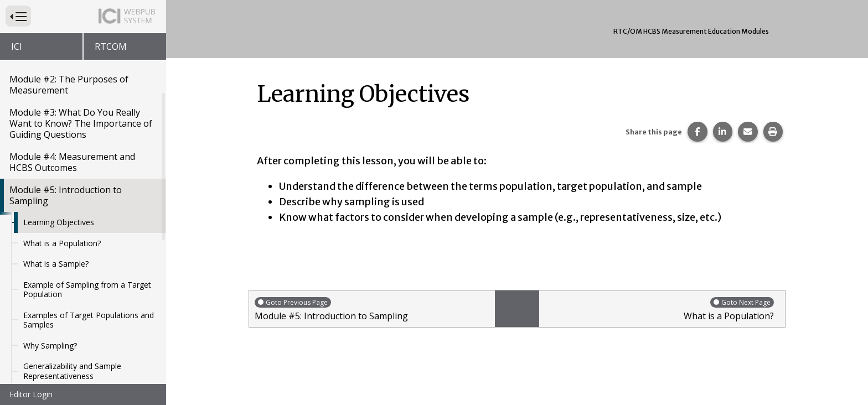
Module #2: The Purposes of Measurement (69, 82)
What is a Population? (62, 240)
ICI (17, 46)
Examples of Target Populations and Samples (89, 317)
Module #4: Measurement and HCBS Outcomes (72, 159)
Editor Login (31, 394)
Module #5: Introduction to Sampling (66, 193)
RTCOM (111, 46)
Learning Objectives (59, 219)
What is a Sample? (56, 261)
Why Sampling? (50, 343)
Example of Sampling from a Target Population (87, 287)
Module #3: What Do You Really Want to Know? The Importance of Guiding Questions (81, 121)
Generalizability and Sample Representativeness (72, 368)
